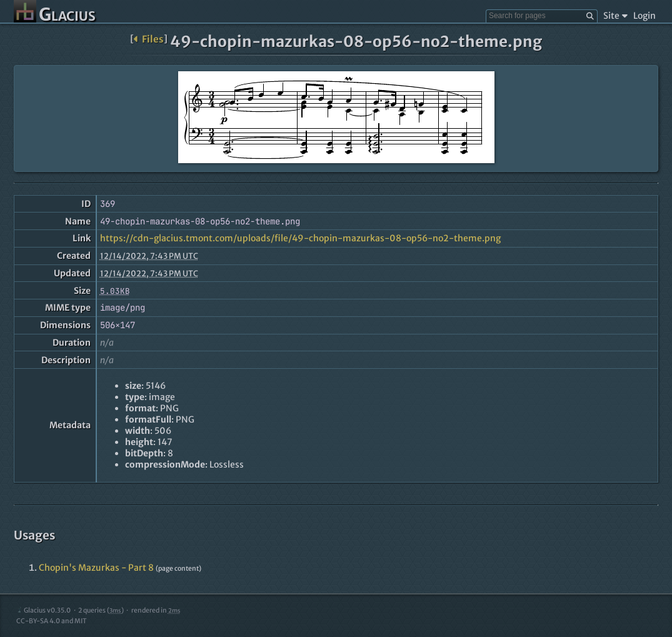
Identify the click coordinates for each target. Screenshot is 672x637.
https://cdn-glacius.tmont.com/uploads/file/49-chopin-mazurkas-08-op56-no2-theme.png (300, 238)
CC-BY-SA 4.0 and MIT (52, 621)
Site (615, 16)
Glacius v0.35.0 (43, 610)
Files (148, 39)
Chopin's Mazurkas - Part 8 (96, 568)
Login (644, 16)
